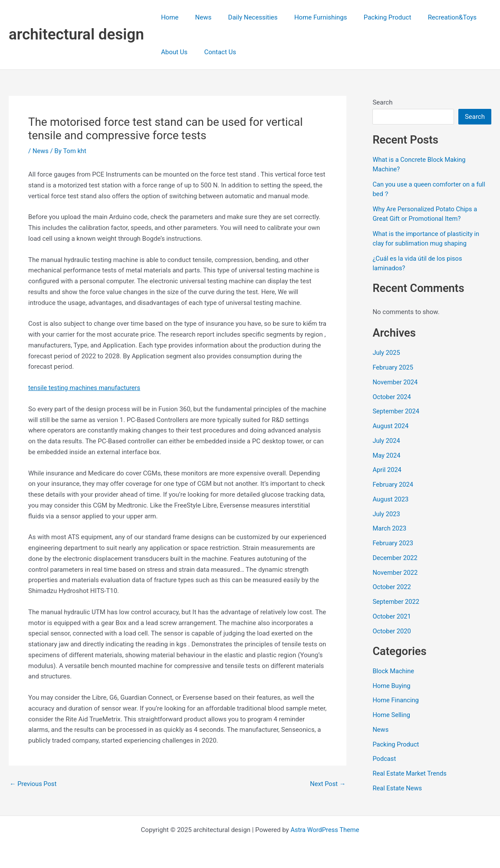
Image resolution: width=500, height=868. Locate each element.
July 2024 (387, 441)
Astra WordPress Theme (325, 830)
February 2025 (393, 367)
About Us (173, 52)
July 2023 (387, 514)
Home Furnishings (308, 17)
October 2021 (392, 616)
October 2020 (392, 631)
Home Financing (396, 700)
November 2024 (395, 382)
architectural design (76, 34)
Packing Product (371, 17)
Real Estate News (398, 788)
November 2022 (395, 573)
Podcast (384, 759)
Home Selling (392, 715)
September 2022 (396, 602)
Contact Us (215, 52)
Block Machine (394, 671)
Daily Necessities (244, 17)
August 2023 (391, 499)
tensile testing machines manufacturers (86, 388)
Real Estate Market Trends (410, 773)
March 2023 (390, 528)
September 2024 (396, 411)
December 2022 (395, 558)
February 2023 (393, 543)
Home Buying (392, 686)
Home (168, 17)
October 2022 (392, 587)
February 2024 (393, 485)
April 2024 (387, 470)
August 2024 (391, 426)
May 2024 (387, 455)
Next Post (327, 784)
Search (382, 102)
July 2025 (387, 353)
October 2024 (392, 397)
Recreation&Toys (432, 17)
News (198, 17)
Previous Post (34, 784)
